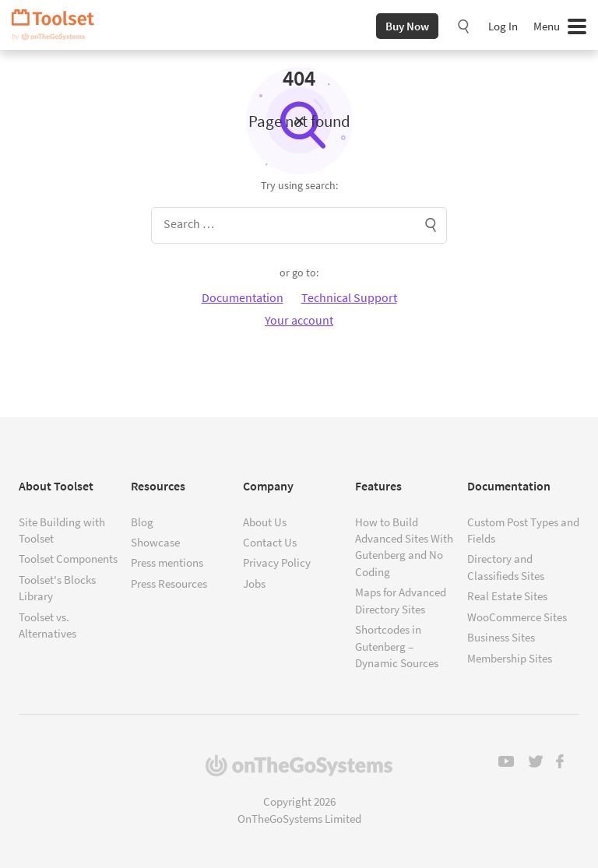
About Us (265, 522)
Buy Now (407, 26)
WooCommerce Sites (517, 617)
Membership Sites (510, 658)
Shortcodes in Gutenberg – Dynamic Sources (397, 646)
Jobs (254, 583)
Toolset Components (68, 559)
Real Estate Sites (507, 596)
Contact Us (270, 542)
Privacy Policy (277, 562)
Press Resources (169, 583)
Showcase (155, 542)
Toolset (58, 25)
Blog (142, 522)
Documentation (243, 297)
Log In (503, 26)
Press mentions (167, 562)
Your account (299, 320)
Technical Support (349, 297)
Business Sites (501, 637)
